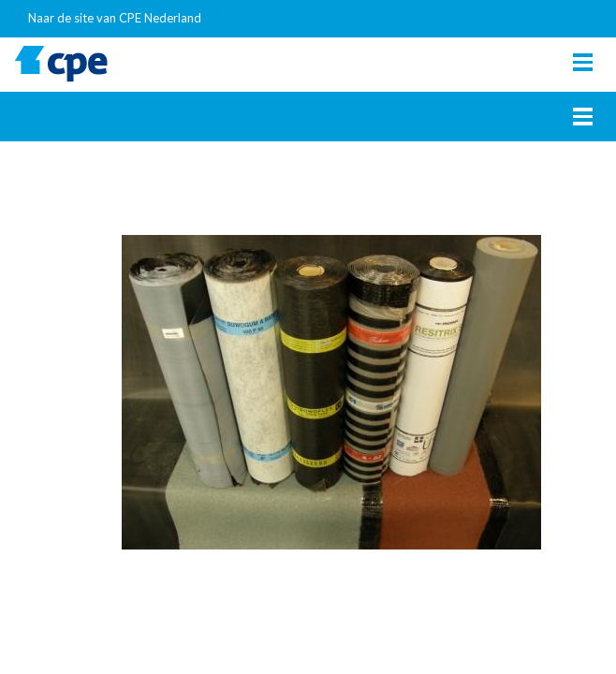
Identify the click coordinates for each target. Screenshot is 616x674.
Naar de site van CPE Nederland (115, 18)
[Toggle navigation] (583, 62)
